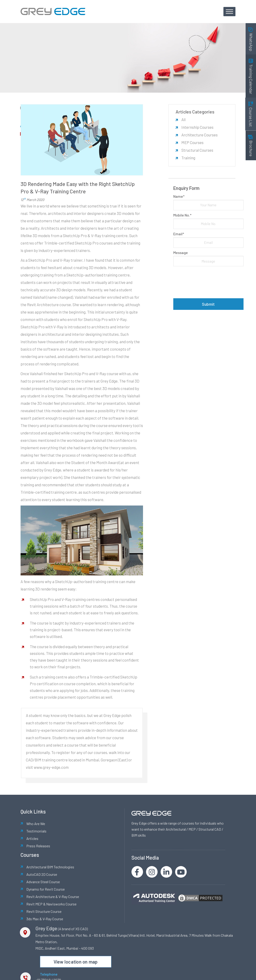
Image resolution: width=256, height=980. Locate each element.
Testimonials (36, 831)
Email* (179, 234)
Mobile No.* (182, 215)
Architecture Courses (200, 135)
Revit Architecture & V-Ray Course (53, 897)
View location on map (76, 962)
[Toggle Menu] (229, 11)
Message (181, 253)
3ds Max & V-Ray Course (45, 919)
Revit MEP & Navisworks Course (51, 904)
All (183, 119)
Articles (32, 838)
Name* (179, 196)
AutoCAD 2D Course (42, 874)
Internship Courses (197, 127)
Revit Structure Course (44, 911)
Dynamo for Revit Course (46, 889)
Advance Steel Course (43, 882)
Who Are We (36, 824)
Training (188, 158)
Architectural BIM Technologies (50, 867)
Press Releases (38, 846)
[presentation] (208, 282)
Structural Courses (197, 150)
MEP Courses (192, 142)
